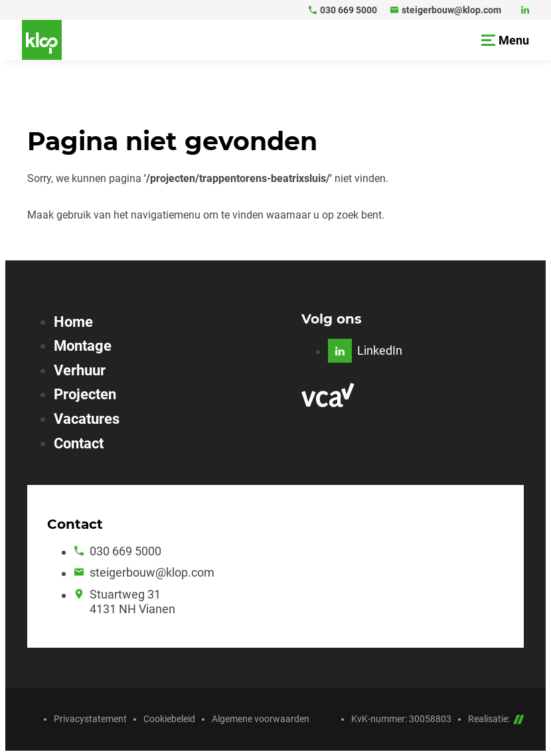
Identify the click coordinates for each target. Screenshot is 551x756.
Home (73, 322)
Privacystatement (90, 719)
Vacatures (87, 419)
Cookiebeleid (169, 719)
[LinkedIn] (525, 10)
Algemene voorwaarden (261, 719)
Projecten (85, 394)
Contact (79, 443)
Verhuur (80, 370)
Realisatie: (496, 719)
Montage (83, 346)
